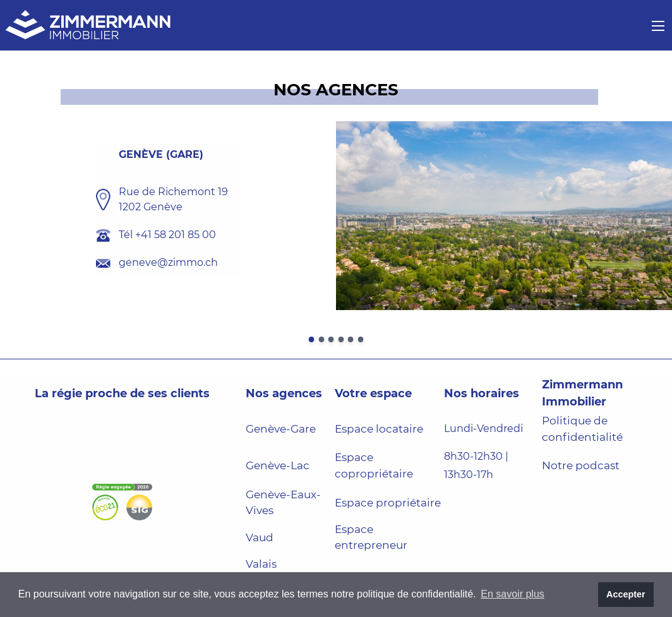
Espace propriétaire (388, 503)
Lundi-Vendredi (483, 428)
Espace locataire (379, 429)
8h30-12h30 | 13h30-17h (476, 465)
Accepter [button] (626, 594)
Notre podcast (581, 465)
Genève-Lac (278, 465)
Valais (261, 564)
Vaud (260, 537)
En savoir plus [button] (513, 594)
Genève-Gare (281, 429)
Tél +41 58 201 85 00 (167, 235)
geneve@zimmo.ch (168, 262)
